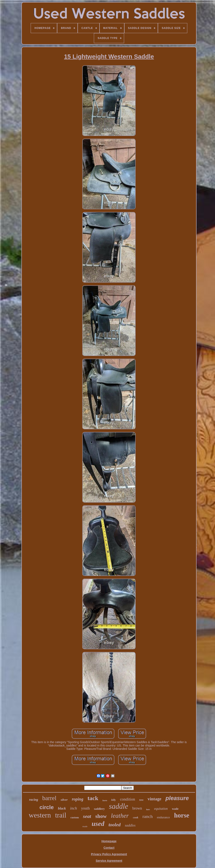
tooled (115, 825)
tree (141, 800)
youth (85, 808)
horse (182, 815)
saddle (119, 806)
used (98, 824)
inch (74, 808)
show (101, 816)
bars (148, 809)
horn (105, 800)
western (40, 815)
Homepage (109, 841)
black (62, 808)
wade (175, 809)
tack (93, 798)
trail (61, 815)
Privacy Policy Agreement (109, 854)
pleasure (177, 798)
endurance (163, 817)
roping (77, 799)
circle (47, 807)
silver (64, 800)
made (85, 826)
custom (75, 817)
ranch (147, 816)
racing (34, 800)
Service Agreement (109, 861)
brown (137, 808)
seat (87, 816)
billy (113, 800)
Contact (109, 848)
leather (120, 816)
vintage (154, 799)
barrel (49, 798)
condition (127, 799)
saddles (130, 825)
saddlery (99, 809)
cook (136, 817)
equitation (161, 809)
